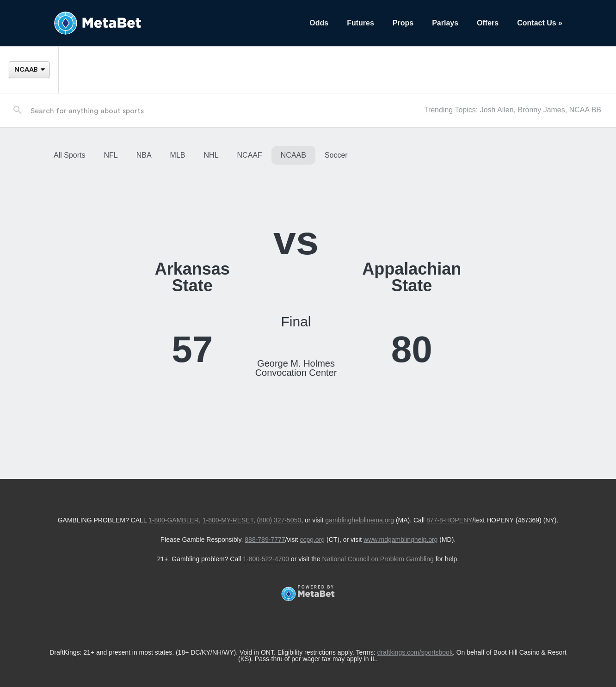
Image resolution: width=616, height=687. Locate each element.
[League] (29, 70)
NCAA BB (585, 110)
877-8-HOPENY (450, 520)
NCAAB (293, 155)
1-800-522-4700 (266, 559)
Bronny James (541, 110)
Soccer (336, 155)
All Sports (69, 155)
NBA (144, 155)
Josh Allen (497, 110)
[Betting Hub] (172, 23)
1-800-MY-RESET (228, 520)
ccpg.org (312, 540)
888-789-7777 (265, 540)
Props (403, 23)
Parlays (445, 23)
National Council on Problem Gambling (378, 559)
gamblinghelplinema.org (360, 520)
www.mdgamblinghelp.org (400, 540)
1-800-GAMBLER (174, 520)
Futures (360, 23)
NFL (111, 155)
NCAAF (250, 155)
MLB (178, 155)
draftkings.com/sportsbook (415, 652)
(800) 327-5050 (279, 520)
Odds (319, 23)
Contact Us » (540, 23)
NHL (211, 155)
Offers (488, 23)
